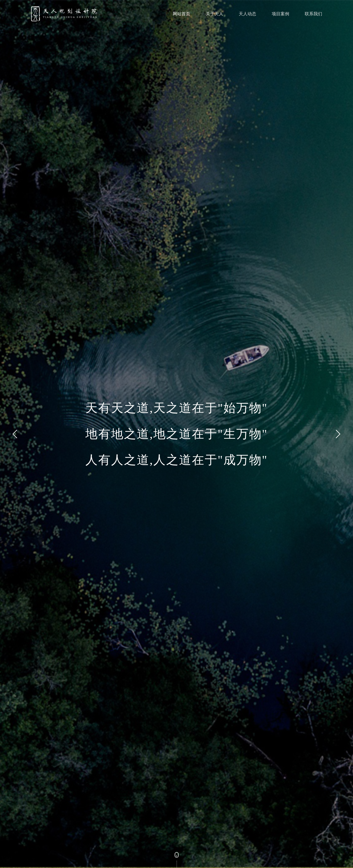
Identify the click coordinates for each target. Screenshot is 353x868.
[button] (15, 434)
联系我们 (313, 14)
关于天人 (214, 14)
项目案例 (280, 14)
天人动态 (247, 14)
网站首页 (181, 14)
